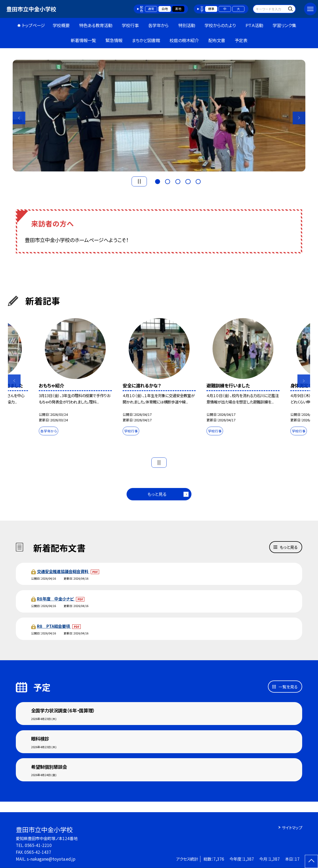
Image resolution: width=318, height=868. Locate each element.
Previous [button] (19, 118)
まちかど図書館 (146, 40)
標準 (211, 9)
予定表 (241, 40)
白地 (165, 9)
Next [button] (299, 118)
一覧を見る (288, 687)
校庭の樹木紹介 (184, 40)
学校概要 (61, 25)
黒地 (178, 9)
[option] (159, 116)
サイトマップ (292, 827)
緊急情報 (114, 40)
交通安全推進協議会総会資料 (63, 571)
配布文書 (217, 40)
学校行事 (130, 25)
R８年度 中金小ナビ (56, 599)
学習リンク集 (284, 25)
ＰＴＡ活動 (254, 25)
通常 (151, 9)
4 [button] (188, 181)
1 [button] (158, 181)
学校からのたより (220, 25)
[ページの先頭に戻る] (311, 861)
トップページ (33, 25)
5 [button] (198, 181)
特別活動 (187, 25)
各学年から (158, 25)
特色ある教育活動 (96, 25)
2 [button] (168, 181)
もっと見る (157, 494)
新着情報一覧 (83, 40)
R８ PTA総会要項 (54, 626)
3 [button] (178, 181)
